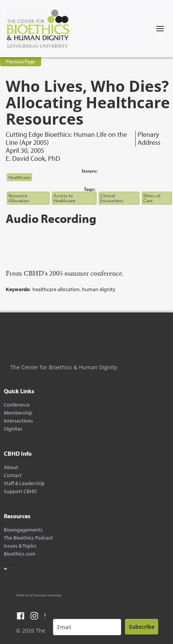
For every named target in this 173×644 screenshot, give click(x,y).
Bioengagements (23, 530)
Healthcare (19, 177)
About (11, 467)
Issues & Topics (20, 546)
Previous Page (21, 61)
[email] (87, 627)
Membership (18, 413)
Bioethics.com (20, 554)
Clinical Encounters (112, 198)
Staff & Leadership (24, 483)
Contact (13, 475)
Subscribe (142, 627)
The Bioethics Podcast (28, 538)
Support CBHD (20, 491)
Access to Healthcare (64, 198)
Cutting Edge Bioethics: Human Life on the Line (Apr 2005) (66, 139)
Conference (17, 405)
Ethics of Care (152, 198)
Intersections (18, 421)
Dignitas (13, 429)
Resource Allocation (19, 198)
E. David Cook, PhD (33, 158)
